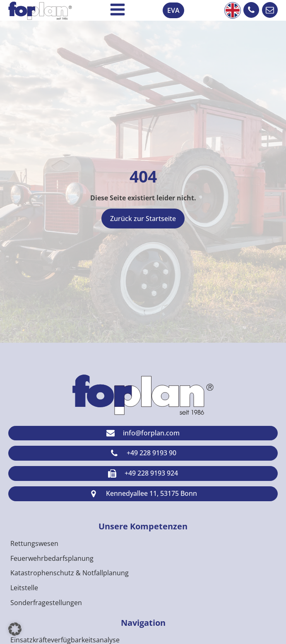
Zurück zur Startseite (143, 219)
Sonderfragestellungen (46, 603)
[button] (251, 10)
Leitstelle (24, 588)
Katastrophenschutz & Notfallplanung (70, 573)
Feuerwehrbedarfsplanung (52, 558)
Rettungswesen (34, 543)
